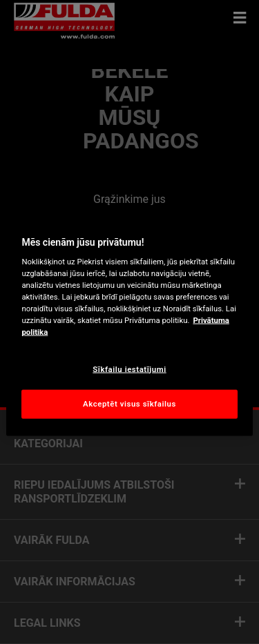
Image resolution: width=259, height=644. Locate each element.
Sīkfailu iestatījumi (129, 369)
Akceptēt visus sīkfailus (129, 404)
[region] (129, 322)
